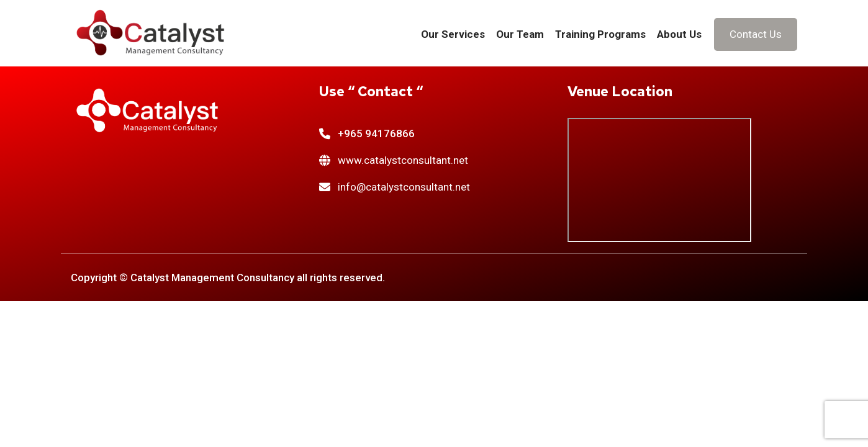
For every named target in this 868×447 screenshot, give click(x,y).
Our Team (520, 34)
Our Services (453, 34)
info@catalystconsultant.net (404, 187)
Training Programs (600, 34)
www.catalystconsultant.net (403, 160)
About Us (679, 34)
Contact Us (756, 34)
